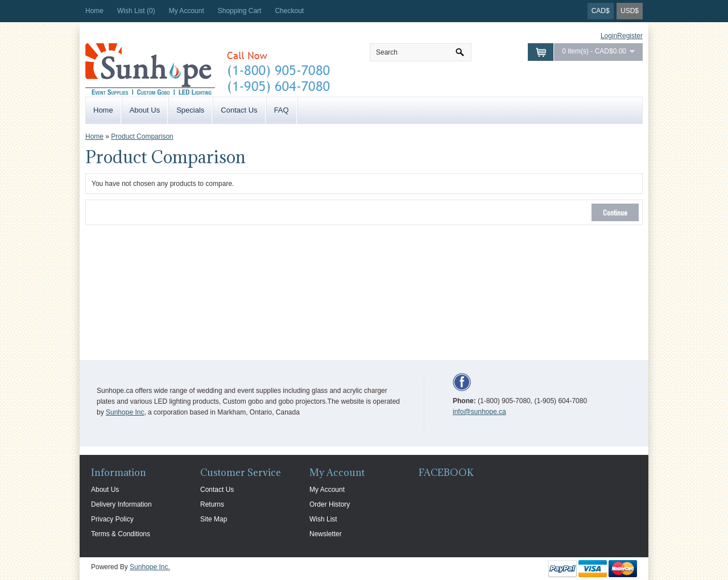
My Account (187, 11)
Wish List (323, 519)
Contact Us (239, 110)
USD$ (630, 11)
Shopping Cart (240, 11)
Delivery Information (121, 504)
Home (94, 11)
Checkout (289, 11)
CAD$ (601, 11)
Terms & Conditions (121, 534)
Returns (212, 504)
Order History (330, 504)
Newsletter (326, 534)
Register (630, 36)
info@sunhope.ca (479, 412)
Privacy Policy (112, 519)
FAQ (282, 110)
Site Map (214, 519)
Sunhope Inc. (150, 567)
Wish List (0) (136, 11)
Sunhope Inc (125, 412)
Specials (190, 110)
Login (609, 36)
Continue (615, 212)
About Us (145, 110)
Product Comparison (142, 136)
